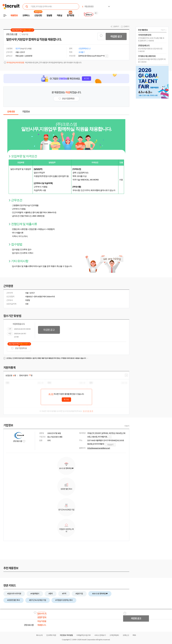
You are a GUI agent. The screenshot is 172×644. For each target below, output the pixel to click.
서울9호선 (29, 297)
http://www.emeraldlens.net (99, 448)
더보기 (127, 426)
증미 (36, 297)
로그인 (51, 394)
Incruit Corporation (89, 640)
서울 (27, 293)
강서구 (32, 293)
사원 (27, 304)
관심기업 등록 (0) (19, 348)
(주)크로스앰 (12, 34)
